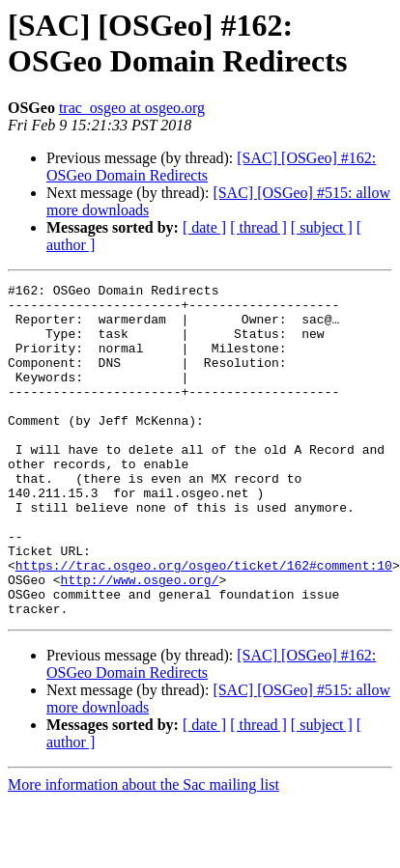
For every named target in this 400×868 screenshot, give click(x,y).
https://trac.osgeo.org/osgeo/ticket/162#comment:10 (204, 623)
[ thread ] (258, 227)
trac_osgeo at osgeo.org (132, 108)
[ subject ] (322, 227)
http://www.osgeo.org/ (140, 640)
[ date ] (204, 227)
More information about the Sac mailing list (143, 851)
